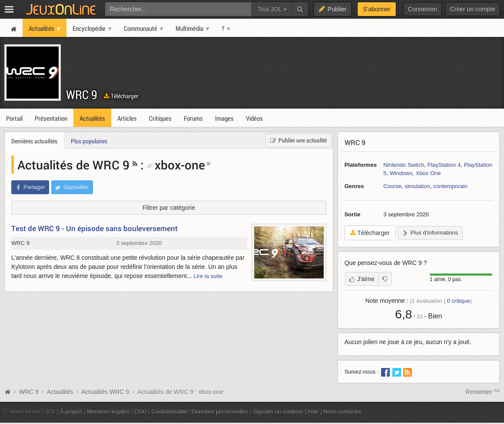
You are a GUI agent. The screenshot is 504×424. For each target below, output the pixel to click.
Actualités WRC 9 (105, 392)
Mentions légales (108, 412)
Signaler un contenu (278, 412)
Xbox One (428, 173)
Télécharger (121, 96)
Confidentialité (169, 412)
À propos (71, 412)
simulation (417, 186)
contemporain (450, 186)
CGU (141, 412)
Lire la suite (208, 276)
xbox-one (176, 165)
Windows (401, 173)
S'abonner (376, 9)
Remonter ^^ (483, 392)
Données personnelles (220, 412)
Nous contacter (342, 412)
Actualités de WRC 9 (73, 165)
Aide (313, 412)
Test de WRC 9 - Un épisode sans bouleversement (94, 228)
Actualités (60, 392)
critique (459, 301)
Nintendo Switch (404, 165)
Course (392, 186)
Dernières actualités (34, 141)
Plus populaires (89, 141)
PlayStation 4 (444, 165)
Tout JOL (272, 9)
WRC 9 (82, 94)
